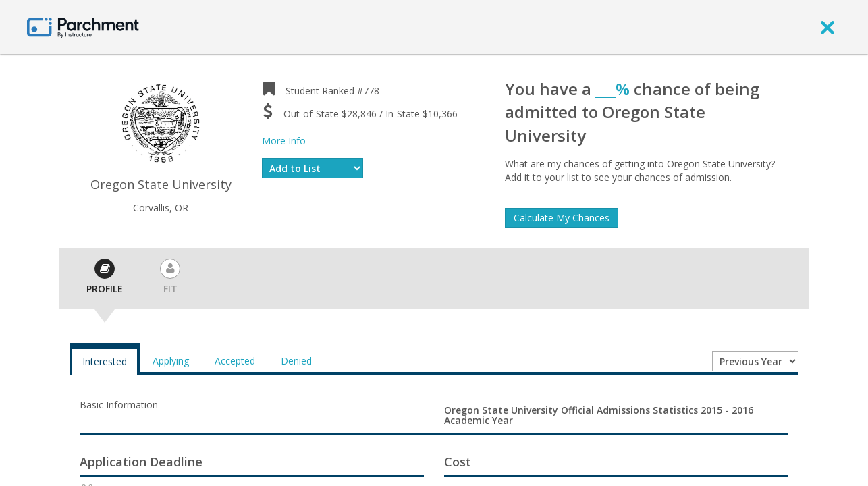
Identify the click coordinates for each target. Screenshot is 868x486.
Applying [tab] (171, 361)
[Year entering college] (755, 361)
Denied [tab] (296, 361)
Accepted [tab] (235, 361)
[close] (828, 27)
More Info (284, 141)
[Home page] (83, 27)
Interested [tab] (105, 361)
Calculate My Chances (562, 218)
